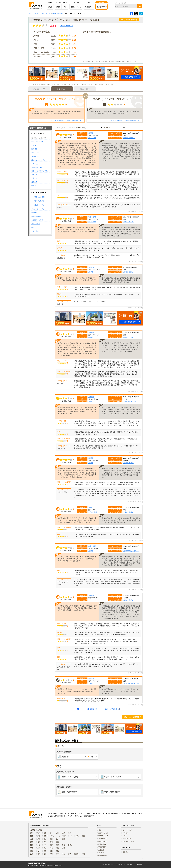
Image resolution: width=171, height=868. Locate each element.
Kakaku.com (38, 865)
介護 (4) (34, 145)
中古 (65, 7)
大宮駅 (91, 683)
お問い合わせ (127, 839)
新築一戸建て (99, 84)
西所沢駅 (91, 679)
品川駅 (91, 272)
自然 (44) (34, 182)
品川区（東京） (129, 272)
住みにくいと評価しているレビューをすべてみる (126, 121)
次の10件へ (114, 709)
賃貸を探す (77, 757)
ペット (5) (35, 164)
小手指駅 (91, 332)
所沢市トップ (39, 89)
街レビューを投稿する (129, 20)
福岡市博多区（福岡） (131, 401)
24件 (54, 57)
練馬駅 (91, 337)
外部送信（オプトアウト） (125, 864)
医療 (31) (34, 149)
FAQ (124, 836)
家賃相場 (126, 852)
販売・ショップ (37, 227)
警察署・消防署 (37, 216)
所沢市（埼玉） (129, 222)
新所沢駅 (91, 267)
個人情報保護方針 (107, 864)
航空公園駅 (92, 222)
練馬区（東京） (129, 337)
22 (106, 709)
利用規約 (126, 833)
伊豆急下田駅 (93, 512)
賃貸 (50, 7)
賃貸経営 (101, 853)
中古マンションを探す (113, 777)
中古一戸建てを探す (112, 792)
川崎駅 (91, 551)
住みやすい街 (102, 7)
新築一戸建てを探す (69, 792)
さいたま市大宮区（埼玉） (132, 683)
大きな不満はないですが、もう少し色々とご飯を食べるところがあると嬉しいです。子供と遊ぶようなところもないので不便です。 (115, 112)
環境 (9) (34, 186)
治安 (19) (34, 178)
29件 (54, 40)
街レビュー (67, 26)
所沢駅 (91, 133)
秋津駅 (91, 458)
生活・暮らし (36, 231)
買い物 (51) (35, 156)
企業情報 (140, 864)
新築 (58, 7)
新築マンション (74, 84)
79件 (54, 52)
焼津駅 (91, 463)
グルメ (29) (35, 153)
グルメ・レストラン (38, 209)
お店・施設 (85, 89)
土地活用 (101, 850)
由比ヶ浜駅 (92, 138)
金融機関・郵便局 (37, 220)
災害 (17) (34, 175)
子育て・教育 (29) (37, 142)
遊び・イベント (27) (38, 160)
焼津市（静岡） (129, 463)
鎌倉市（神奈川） (129, 138)
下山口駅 (91, 595)
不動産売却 (89, 7)
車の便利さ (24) (37, 167)
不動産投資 (102, 847)
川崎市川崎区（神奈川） (131, 551)
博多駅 (91, 401)
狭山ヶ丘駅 (92, 217)
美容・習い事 (36, 224)
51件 (54, 36)
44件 (54, 44)
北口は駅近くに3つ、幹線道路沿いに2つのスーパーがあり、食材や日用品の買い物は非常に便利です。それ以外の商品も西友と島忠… (57, 112)
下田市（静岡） (129, 512)
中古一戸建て (110, 84)
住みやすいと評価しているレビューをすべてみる (68, 121)
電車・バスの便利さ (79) (40, 171)
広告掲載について (129, 841)
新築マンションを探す (70, 777)
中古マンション (87, 84)
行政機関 (34, 213)
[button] (86, 74)
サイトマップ (127, 830)
